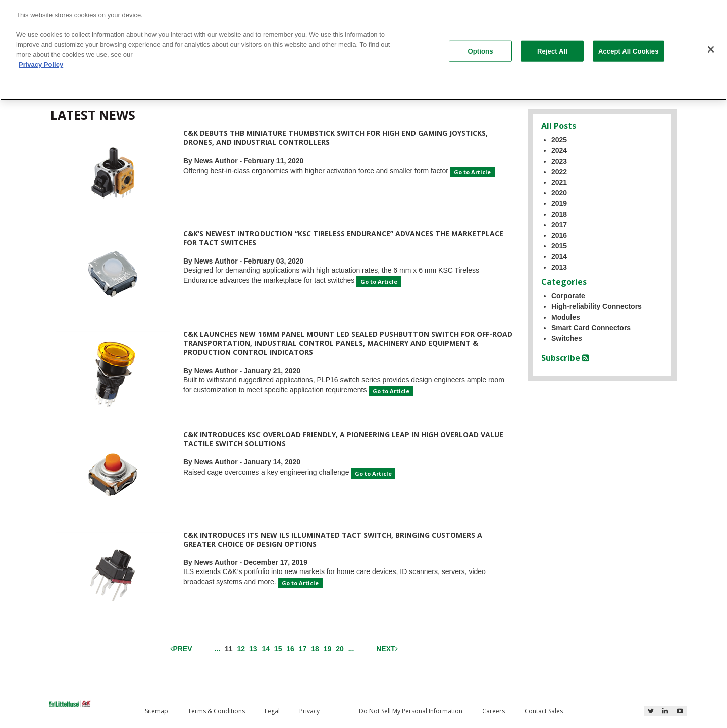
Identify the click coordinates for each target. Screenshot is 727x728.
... (217, 649)
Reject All (552, 51)
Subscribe (565, 358)
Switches (567, 338)
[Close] (711, 49)
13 (253, 649)
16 (290, 649)
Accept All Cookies (629, 51)
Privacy (309, 711)
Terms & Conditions (216, 711)
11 (229, 648)
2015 (559, 246)
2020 (559, 193)
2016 (559, 235)
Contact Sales (544, 711)
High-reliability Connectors (596, 306)
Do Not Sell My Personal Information (411, 711)
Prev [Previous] (181, 649)
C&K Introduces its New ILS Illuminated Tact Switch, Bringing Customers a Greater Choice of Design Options (333, 539)
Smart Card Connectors (591, 328)
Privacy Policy (41, 64)
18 (315, 649)
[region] (363, 50)
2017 (559, 225)
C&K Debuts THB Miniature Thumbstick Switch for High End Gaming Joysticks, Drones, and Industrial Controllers (335, 138)
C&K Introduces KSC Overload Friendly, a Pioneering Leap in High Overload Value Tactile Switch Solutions (343, 439)
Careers (494, 711)
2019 (559, 203)
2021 (559, 182)
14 (266, 649)
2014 (559, 256)
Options (481, 51)
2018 (559, 214)
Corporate (568, 296)
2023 (559, 161)
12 (241, 649)
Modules (566, 317)
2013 (559, 267)
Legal (272, 711)
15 (278, 649)
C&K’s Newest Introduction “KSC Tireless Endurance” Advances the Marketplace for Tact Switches (343, 238)
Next (387, 649)
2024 (559, 150)
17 (303, 649)
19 (328, 649)
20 (340, 649)
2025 (559, 140)
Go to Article (472, 172)
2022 (559, 172)
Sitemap (157, 711)
